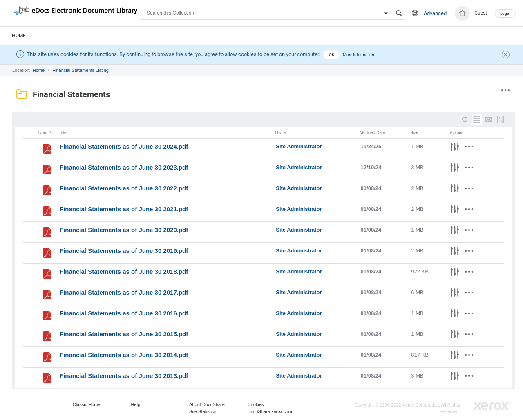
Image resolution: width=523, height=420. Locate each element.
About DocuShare (207, 404)
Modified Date (373, 133)
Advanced (435, 13)
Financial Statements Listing (80, 70)
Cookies (256, 404)
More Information (359, 55)
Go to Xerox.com (492, 406)
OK (332, 55)
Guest (481, 13)
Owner (281, 133)
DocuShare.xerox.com (270, 411)
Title (63, 133)
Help (135, 404)
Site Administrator (299, 146)
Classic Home (87, 404)
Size (414, 133)
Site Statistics (203, 411)
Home (19, 36)
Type (45, 133)
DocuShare (75, 13)
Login (505, 13)
